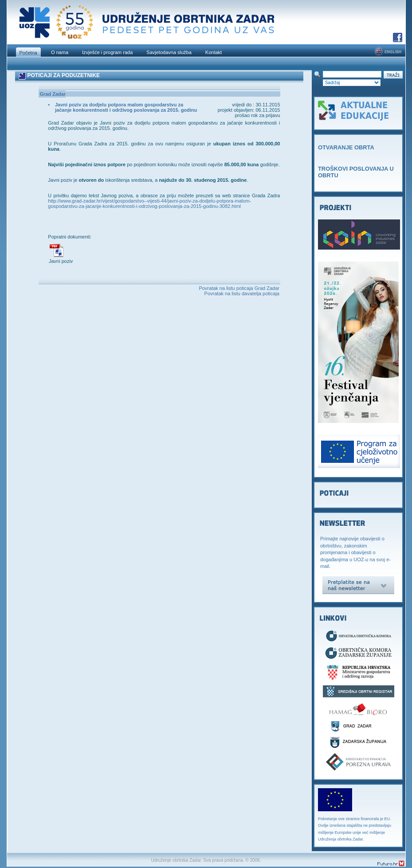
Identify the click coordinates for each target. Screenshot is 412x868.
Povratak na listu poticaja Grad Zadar (239, 288)
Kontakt (214, 52)
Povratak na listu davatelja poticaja (242, 293)
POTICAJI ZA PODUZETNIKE (63, 75)
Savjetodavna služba (169, 52)
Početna (28, 53)
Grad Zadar (53, 94)
